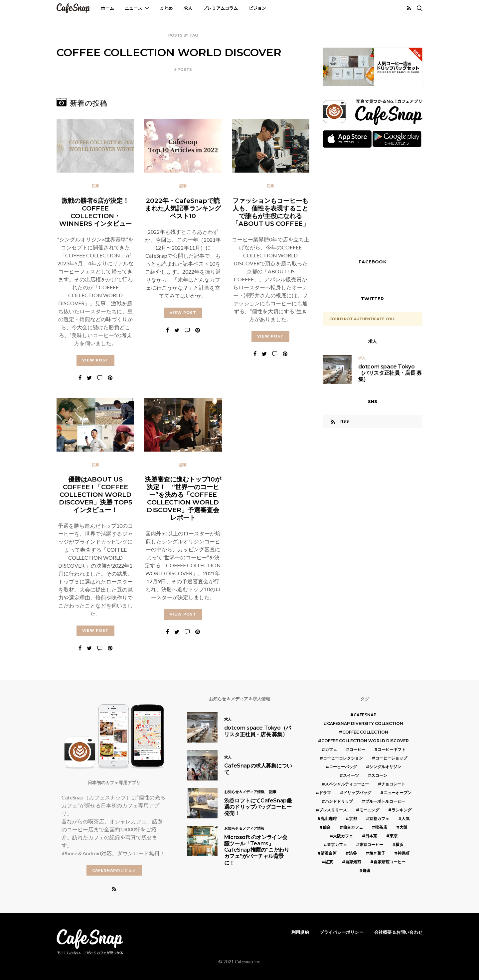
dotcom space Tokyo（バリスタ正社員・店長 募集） (390, 373)
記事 (95, 186)
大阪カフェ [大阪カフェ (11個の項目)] (343, 836)
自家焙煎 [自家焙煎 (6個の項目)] (353, 862)
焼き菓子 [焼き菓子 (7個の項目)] (377, 853)
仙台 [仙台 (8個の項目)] (327, 827)
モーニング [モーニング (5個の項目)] (369, 810)
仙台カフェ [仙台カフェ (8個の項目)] (353, 827)
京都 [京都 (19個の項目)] (353, 819)
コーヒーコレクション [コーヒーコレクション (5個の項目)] (343, 758)
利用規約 (300, 932)
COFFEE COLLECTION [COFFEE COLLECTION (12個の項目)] (365, 732)
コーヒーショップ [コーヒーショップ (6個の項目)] (391, 758)
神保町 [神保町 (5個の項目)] (403, 853)
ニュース (134, 8)
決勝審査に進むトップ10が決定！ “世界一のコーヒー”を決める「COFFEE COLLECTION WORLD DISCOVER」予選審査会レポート (183, 502)
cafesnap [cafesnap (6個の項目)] (365, 715)
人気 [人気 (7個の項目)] (405, 819)
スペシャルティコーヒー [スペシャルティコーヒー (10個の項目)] (347, 784)
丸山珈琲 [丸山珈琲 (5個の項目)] (329, 819)
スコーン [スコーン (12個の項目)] (379, 775)
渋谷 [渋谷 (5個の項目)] (353, 853)
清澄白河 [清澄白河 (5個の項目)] (329, 853)
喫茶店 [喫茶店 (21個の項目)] (381, 827)
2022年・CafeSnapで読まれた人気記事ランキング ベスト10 (183, 208)
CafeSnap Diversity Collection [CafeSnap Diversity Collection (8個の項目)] (365, 723)
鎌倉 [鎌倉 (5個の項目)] (367, 870)
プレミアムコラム (221, 8)
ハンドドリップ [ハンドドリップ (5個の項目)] (339, 801)
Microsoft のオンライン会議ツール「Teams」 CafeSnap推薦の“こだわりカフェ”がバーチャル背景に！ (257, 850)
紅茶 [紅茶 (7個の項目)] (329, 862)
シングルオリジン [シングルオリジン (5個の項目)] (385, 767)
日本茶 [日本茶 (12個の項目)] (371, 836)
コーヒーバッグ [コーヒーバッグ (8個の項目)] (343, 767)
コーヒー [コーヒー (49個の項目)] (357, 749)
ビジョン (258, 8)
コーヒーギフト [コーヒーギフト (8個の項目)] (392, 749)
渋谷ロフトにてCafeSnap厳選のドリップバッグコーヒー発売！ (258, 807)
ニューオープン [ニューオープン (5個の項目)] (398, 793)
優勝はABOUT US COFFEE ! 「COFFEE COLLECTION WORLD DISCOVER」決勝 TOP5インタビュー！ (95, 498)
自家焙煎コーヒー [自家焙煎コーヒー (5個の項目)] (390, 862)
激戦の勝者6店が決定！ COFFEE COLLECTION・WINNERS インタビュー (95, 212)
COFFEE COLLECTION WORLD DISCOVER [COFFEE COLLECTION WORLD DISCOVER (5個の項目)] (365, 741)
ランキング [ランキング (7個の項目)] (401, 810)
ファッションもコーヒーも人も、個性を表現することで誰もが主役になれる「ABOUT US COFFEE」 (271, 212)
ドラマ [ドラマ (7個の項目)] (325, 793)
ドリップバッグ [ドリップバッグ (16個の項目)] (357, 793)
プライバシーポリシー (342, 932)
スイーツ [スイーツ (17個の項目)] (351, 775)
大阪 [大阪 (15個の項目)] (403, 827)
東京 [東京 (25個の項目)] (394, 836)
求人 (188, 8)
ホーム (107, 8)
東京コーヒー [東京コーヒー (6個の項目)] (371, 844)
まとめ (166, 8)
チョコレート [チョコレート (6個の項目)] (393, 784)
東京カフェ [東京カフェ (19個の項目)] (337, 844)
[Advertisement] (373, 203)
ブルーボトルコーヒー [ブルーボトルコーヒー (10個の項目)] (385, 801)
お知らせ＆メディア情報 (244, 792)
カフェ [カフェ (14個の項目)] (331, 749)
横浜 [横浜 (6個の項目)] (399, 844)
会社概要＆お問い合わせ (398, 932)
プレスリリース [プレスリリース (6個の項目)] (333, 810)
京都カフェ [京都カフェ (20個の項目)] (379, 819)
